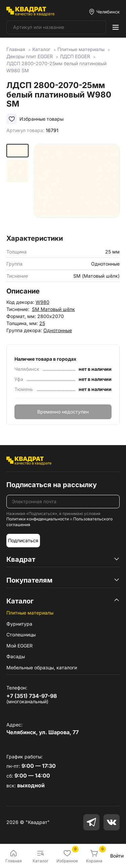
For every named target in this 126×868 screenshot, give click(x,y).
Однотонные (58, 330)
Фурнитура (19, 624)
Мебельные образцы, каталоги (42, 667)
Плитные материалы (30, 613)
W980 (43, 302)
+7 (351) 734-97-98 (32, 696)
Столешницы (21, 635)
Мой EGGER (19, 646)
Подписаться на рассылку (52, 485)
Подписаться (23, 540)
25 (42, 323)
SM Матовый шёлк (53, 309)
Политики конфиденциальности (38, 519)
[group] (77, 187)
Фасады (16, 656)
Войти (117, 856)
